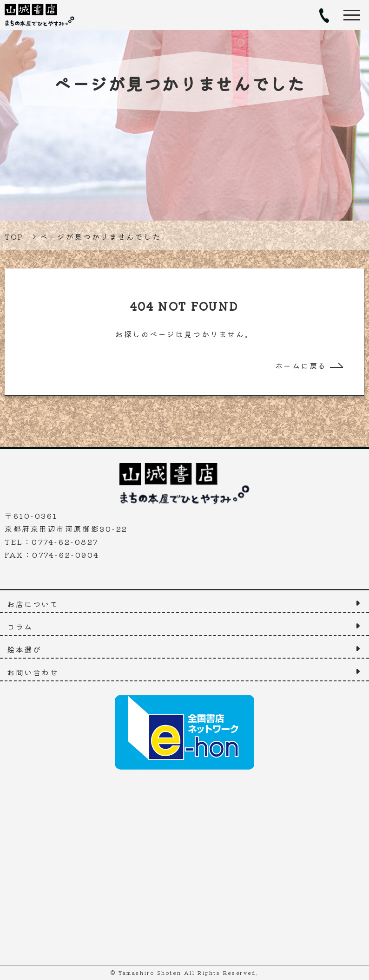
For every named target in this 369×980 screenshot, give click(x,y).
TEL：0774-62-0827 (324, 15)
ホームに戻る (301, 366)
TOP (14, 236)
